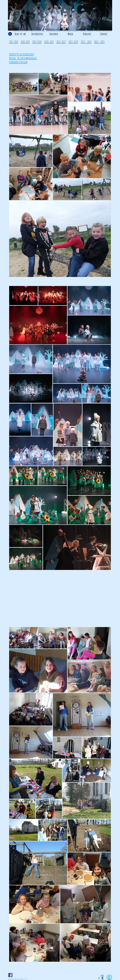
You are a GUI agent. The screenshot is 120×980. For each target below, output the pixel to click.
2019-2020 (37, 42)
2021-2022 (61, 42)
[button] (70, 33)
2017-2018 (14, 42)
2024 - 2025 (99, 42)
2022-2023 (73, 42)
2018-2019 (25, 42)
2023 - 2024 (86, 42)
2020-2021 (49, 42)
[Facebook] (10, 975)
